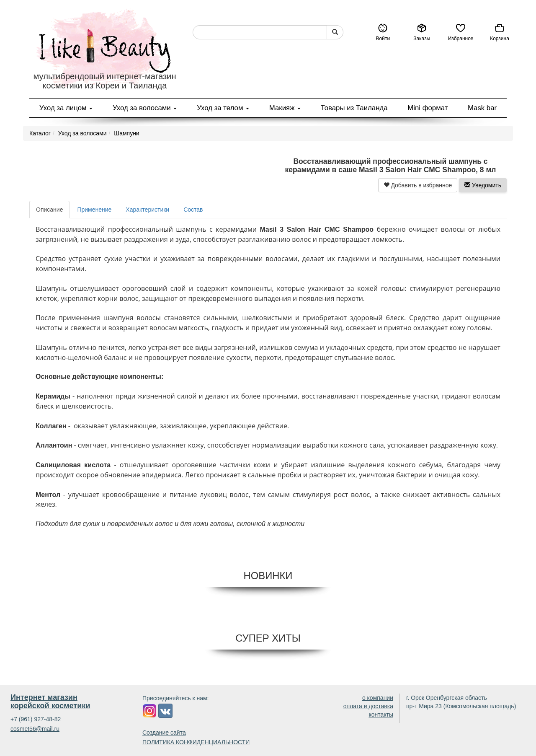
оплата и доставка (368, 706)
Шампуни (126, 133)
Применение (94, 210)
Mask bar (482, 108)
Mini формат (428, 108)
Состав (193, 210)
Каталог (40, 133)
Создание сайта (164, 733)
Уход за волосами (145, 108)
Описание (49, 210)
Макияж (285, 108)
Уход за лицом (66, 108)
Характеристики (147, 210)
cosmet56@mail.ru (35, 729)
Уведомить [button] (483, 185)
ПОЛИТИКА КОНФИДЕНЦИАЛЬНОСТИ (196, 742)
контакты (381, 715)
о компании (378, 698)
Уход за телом (223, 108)
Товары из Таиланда (354, 108)
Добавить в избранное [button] (418, 185)
